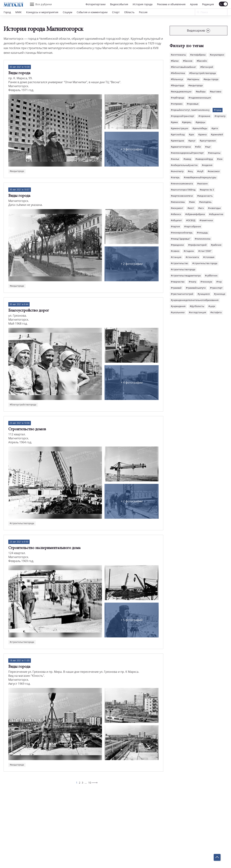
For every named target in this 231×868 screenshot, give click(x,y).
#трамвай (176, 288)
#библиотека (178, 73)
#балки (175, 61)
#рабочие (216, 245)
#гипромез (177, 104)
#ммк (192, 202)
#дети (215, 128)
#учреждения (178, 306)
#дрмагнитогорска (181, 147)
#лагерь (175, 177)
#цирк (212, 306)
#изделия (207, 165)
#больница (177, 79)
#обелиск (176, 214)
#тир (219, 282)
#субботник (211, 276)
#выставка (216, 92)
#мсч (201, 208)
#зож (220, 159)
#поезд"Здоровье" (181, 239)
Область (129, 12)
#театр (192, 282)
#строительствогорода (183, 269)
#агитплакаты (178, 55)
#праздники (177, 245)
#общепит (176, 220)
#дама (174, 122)
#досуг (192, 141)
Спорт (116, 12)
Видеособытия (119, 4)
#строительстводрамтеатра (186, 276)
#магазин (202, 184)
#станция (176, 257)
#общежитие (216, 214)
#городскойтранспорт (183, 116)
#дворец (187, 122)
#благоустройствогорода (203, 73)
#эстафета (216, 312)
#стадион (189, 251)
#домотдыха (177, 141)
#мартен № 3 (207, 190)
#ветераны (193, 79)
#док (191, 135)
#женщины (214, 153)
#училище (220, 294)
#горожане (204, 116)
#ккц (190, 171)
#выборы (201, 92)
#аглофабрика (198, 55)
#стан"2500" (205, 251)
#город (218, 110)
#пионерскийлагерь (182, 233)
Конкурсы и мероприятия (42, 12)
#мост (191, 208)
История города (143, 4)
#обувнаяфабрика (195, 214)
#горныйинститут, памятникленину (190, 110)
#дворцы (200, 122)
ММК (18, 12)
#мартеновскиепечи (182, 196)
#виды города (211, 79)
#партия (175, 227)
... (86, 783)
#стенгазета (192, 257)
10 (90, 783)
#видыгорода (196, 85)
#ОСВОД (191, 220)
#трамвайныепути (196, 288)
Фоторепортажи (96, 4)
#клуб (200, 171)
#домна (202, 135)
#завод (187, 159)
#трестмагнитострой (182, 294)
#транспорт (216, 288)
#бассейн (202, 61)
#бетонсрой (207, 67)
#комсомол (214, 171)
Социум (67, 12)
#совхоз (175, 251)
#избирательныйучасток (184, 165)
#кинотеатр (177, 171)
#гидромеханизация (200, 98)
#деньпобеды (200, 128)
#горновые (193, 104)
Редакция (208, 4)
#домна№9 (217, 135)
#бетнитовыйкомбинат (183, 67)
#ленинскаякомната (182, 184)
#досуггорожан (208, 141)
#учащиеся (204, 294)
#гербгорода (178, 98)
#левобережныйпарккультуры (200, 177)
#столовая (209, 257)
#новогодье (214, 208)
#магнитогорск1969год (183, 190)
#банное (188, 61)
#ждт (208, 147)
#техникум (206, 282)
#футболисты (197, 306)
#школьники (178, 312)
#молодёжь (205, 202)
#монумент (177, 208)
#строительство (179, 263)
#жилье (175, 159)
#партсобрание (193, 227)
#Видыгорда (177, 85)
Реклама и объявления (171, 4)
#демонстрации (180, 128)
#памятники (206, 220)
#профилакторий (197, 245)
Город (7, 12)
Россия (143, 12)
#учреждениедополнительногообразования (195, 300)
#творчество (178, 282)
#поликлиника (203, 239)
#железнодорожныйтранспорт (187, 153)
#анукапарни (217, 55)
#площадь (202, 233)
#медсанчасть (205, 196)
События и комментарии (92, 12)
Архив (194, 4)
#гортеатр (220, 116)
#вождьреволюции (181, 92)
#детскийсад (178, 135)
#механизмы (178, 202)
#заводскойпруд (204, 159)
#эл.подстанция (198, 312)
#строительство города (205, 263)
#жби (198, 147)
